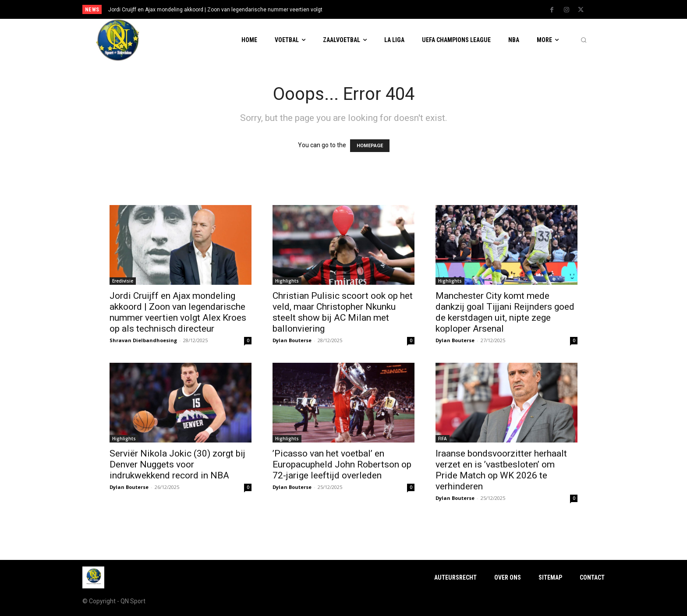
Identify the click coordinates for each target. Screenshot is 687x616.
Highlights (287, 281)
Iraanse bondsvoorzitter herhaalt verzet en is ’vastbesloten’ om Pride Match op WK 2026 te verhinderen (501, 470)
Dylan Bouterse (292, 340)
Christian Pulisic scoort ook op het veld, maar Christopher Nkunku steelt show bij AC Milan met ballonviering (343, 312)
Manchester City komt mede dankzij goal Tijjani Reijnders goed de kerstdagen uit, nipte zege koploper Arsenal (505, 312)
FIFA (443, 439)
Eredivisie (123, 281)
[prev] (359, 9)
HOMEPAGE (370, 146)
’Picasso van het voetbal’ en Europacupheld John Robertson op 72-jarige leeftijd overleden (342, 464)
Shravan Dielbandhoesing (143, 340)
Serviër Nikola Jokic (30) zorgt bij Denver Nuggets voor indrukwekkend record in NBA (177, 464)
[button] (584, 40)
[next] (373, 9)
